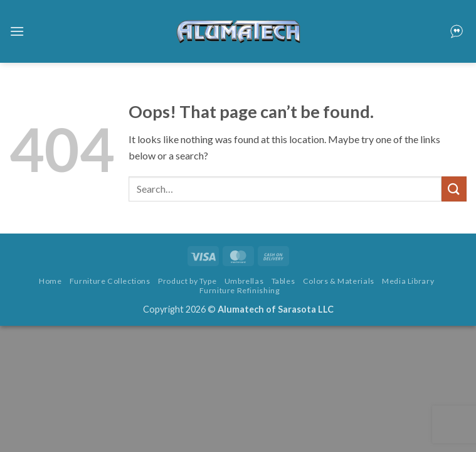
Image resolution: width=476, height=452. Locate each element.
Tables (283, 281)
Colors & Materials (339, 281)
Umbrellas (244, 281)
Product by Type (187, 281)
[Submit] (454, 189)
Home (50, 281)
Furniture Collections (110, 281)
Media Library (408, 281)
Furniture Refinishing (240, 290)
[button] (17, 31)
